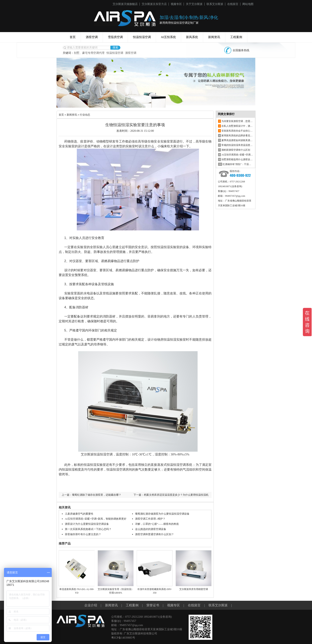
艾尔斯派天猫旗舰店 (125, 4)
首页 (73, 37)
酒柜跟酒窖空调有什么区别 (234, 150)
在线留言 (233, 4)
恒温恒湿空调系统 (180, 465)
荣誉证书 (153, 604)
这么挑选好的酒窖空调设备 (152, 529)
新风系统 (192, 37)
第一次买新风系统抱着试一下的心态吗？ (90, 529)
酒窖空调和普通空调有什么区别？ (156, 534)
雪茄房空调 (115, 37)
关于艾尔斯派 (194, 4)
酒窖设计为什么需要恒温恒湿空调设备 (89, 524)
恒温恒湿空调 (142, 37)
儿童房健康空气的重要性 (80, 514)
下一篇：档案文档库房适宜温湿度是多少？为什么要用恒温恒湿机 (168, 495)
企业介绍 (91, 604)
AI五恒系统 (169, 37)
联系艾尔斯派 (215, 4)
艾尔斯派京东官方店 (154, 4)
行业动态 (87, 115)
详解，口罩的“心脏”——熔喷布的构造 (159, 524)
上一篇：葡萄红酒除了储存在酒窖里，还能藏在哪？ (94, 495)
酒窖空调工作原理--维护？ (151, 519)
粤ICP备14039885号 (123, 637)
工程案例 (236, 37)
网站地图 (248, 4)
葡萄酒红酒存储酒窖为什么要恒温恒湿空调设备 (164, 514)
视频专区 (176, 4)
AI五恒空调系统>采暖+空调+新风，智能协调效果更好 (98, 519)
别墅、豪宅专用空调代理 (89, 53)
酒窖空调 (92, 37)
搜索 (115, 48)
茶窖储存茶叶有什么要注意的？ (84, 534)
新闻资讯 (214, 37)
